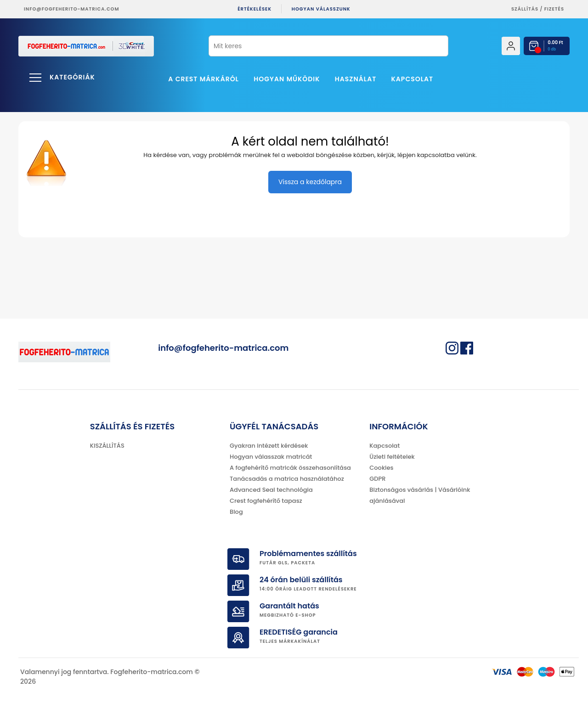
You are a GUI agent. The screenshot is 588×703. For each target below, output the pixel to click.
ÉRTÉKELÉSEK (254, 9)
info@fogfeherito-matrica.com (71, 9)
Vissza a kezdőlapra (310, 182)
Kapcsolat (413, 79)
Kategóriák (72, 77)
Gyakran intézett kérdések (269, 446)
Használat (356, 79)
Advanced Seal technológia (271, 490)
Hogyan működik (287, 79)
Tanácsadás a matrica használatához (287, 479)
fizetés (554, 9)
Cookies (381, 468)
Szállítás (525, 9)
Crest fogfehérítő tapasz (266, 501)
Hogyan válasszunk (321, 9)
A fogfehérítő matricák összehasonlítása (290, 468)
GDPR (377, 479)
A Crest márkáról (204, 79)
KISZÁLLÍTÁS (107, 446)
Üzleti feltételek (392, 457)
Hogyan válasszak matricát (271, 457)
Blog (236, 512)
